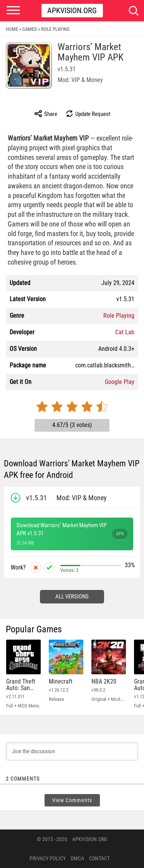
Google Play (120, 382)
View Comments (72, 800)
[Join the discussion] (72, 751)
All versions (72, 597)
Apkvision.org (72, 10)
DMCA (77, 858)
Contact (99, 858)
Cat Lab (125, 332)
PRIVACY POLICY (48, 858)
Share (46, 114)
